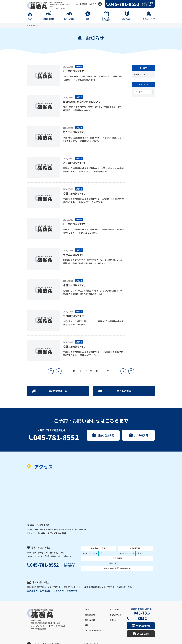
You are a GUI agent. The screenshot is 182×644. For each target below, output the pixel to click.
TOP (29, 25)
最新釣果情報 (90, 615)
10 (74, 371)
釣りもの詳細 (90, 621)
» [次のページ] (124, 370)
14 (97, 371)
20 (108, 371)
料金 (87, 626)
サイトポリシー (57, 639)
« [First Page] (50, 370)
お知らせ (93, 4)
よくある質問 (81, 4)
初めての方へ (115, 610)
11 (80, 371)
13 (91, 371)
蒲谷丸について (115, 615)
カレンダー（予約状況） (94, 631)
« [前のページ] (58, 370)
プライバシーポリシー (41, 639)
